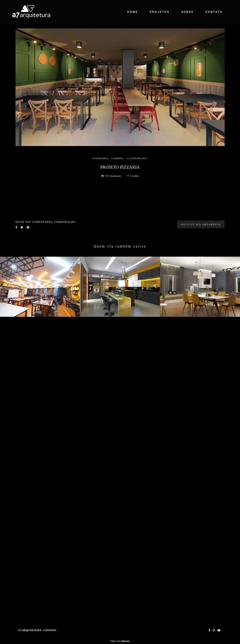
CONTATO (214, 12)
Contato (50, 630)
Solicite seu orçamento (201, 530)
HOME (133, 12)
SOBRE (187, 12)
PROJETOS (159, 12)
